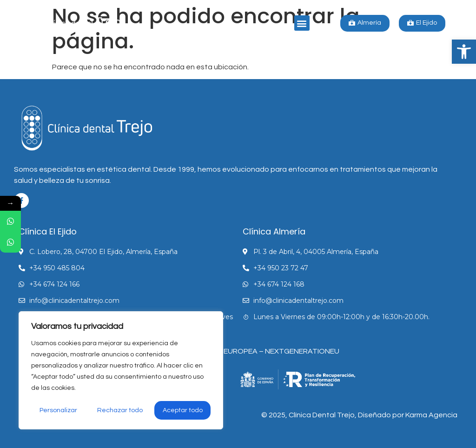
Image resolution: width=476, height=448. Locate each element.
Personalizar (58, 410)
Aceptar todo (183, 410)
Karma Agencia (431, 415)
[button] (464, 52)
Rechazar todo (120, 410)
